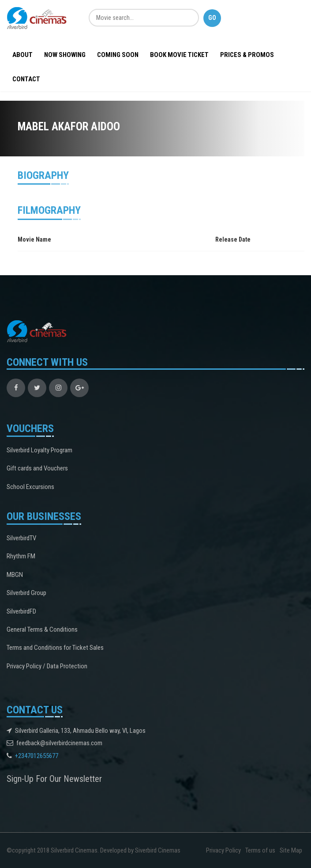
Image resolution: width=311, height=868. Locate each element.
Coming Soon (118, 55)
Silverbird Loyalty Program (39, 450)
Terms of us (260, 850)
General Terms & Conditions (42, 629)
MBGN (15, 575)
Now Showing (65, 55)
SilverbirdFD (21, 611)
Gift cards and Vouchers (37, 468)
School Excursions (30, 487)
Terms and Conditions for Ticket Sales (55, 648)
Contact (26, 79)
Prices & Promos (247, 55)
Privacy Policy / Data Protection (47, 666)
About (22, 55)
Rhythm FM (21, 556)
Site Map (291, 850)
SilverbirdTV (21, 538)
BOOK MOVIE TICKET (179, 55)
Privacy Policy (223, 850)
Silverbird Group (26, 593)
